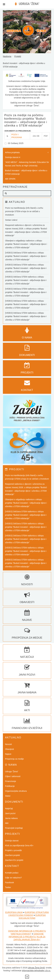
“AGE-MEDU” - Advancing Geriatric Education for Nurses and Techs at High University (27, 164)
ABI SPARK (10, 179)
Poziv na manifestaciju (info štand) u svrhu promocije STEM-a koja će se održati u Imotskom (24, 211)
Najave (8, 754)
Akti (7, 823)
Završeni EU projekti (14, 860)
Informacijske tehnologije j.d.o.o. (36, 971)
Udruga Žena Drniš (36, 968)
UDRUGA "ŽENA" (29, 4)
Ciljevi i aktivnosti (13, 776)
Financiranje (11, 781)
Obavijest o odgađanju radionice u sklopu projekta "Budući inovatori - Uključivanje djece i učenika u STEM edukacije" (26, 244)
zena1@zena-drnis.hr (36, 950)
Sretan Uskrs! (11, 220)
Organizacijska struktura (16, 791)
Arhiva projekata (12, 152)
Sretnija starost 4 (13, 157)
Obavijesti (9, 749)
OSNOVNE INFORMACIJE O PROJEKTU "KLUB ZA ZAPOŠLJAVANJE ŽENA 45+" (27, 937)
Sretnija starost (12, 841)
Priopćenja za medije (14, 759)
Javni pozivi (10, 813)
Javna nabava (11, 818)
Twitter (8, 887)
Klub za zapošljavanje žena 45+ (19, 845)
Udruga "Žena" (12, 771)
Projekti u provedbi (13, 850)
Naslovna (7, 56)
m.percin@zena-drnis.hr (37, 953)
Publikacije (10, 786)
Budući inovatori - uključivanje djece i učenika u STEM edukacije (26, 172)
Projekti (18, 56)
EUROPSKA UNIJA (14, 912)
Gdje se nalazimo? (13, 878)
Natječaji (9, 808)
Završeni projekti (12, 855)
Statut (8, 796)
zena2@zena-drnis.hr (16, 953)
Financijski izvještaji (14, 828)
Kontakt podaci (12, 873)
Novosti (8, 744)
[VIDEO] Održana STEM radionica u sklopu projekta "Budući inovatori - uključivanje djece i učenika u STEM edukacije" (26, 256)
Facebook (9, 882)
